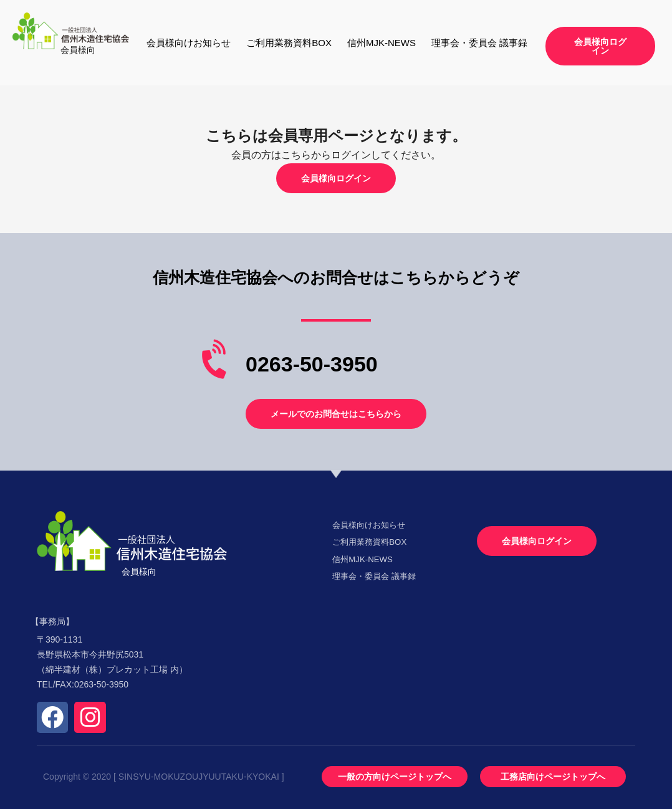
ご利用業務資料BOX (289, 43)
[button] (600, 46)
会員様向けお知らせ (189, 43)
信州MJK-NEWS (382, 43)
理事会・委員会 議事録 (479, 43)
